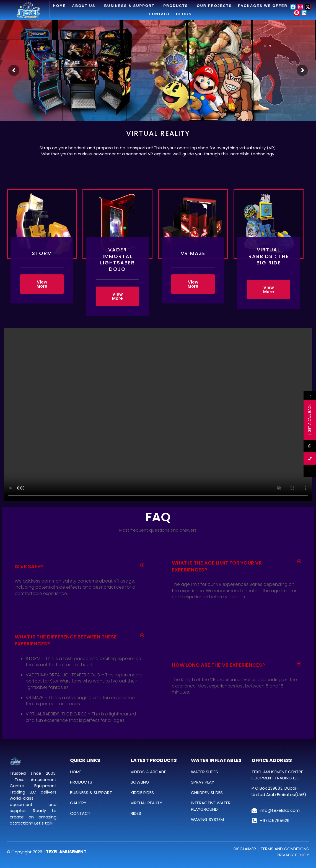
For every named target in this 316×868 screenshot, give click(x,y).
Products (177, 6)
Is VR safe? (29, 566)
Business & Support (131, 6)
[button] (79, 566)
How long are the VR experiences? (218, 665)
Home (60, 6)
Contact (160, 14)
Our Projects (214, 6)
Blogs (184, 14)
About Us (85, 6)
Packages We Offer (263, 6)
